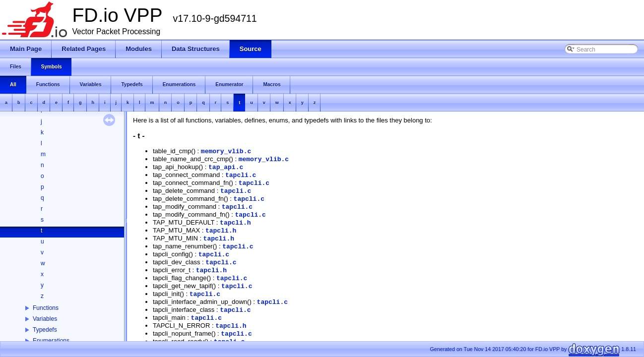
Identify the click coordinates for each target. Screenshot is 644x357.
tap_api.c (226, 167)
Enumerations (51, 341)
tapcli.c (241, 175)
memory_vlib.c (226, 151)
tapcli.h (235, 223)
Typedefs (45, 330)
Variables (45, 319)
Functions (46, 308)
